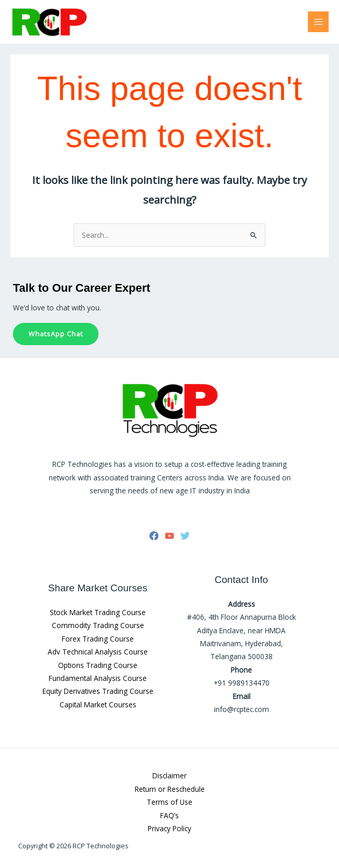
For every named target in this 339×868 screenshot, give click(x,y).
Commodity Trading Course (98, 625)
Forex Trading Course (98, 639)
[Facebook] (154, 536)
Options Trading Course (98, 665)
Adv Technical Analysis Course (98, 652)
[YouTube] (169, 536)
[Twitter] (185, 536)
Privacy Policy (169, 828)
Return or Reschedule (170, 789)
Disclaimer (169, 775)
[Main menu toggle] (319, 22)
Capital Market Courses (98, 705)
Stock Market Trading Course (98, 612)
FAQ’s (169, 815)
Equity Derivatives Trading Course (98, 691)
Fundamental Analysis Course (98, 678)
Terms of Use (169, 802)
